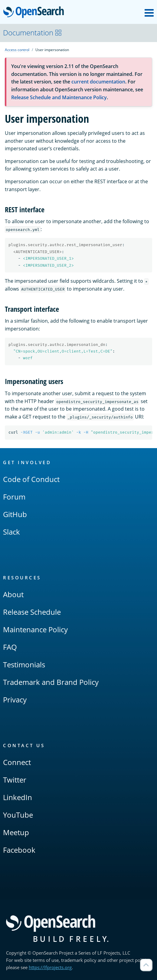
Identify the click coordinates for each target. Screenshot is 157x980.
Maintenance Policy (35, 629)
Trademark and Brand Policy (51, 682)
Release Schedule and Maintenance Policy (59, 97)
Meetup (16, 832)
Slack (11, 532)
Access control (17, 50)
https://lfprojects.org (50, 967)
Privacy (15, 700)
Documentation (33, 33)
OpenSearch (35, 13)
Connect (17, 762)
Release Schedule (32, 612)
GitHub (15, 514)
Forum (14, 497)
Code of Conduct (31, 479)
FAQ (10, 647)
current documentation (98, 82)
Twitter (15, 780)
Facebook (19, 850)
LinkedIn (18, 797)
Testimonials (24, 664)
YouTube (18, 815)
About (13, 594)
